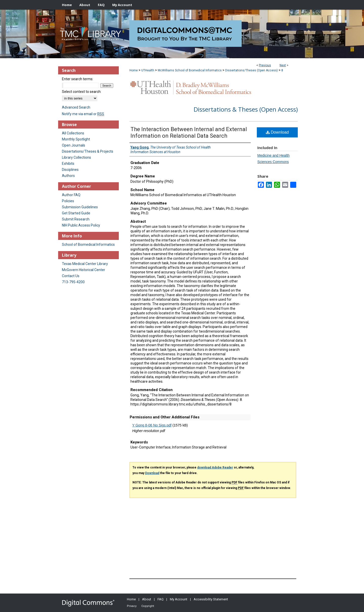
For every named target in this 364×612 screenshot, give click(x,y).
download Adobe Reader (215, 467)
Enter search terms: (78, 79)
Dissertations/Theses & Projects (88, 151)
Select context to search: (82, 92)
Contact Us (71, 276)
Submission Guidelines (80, 207)
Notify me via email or (83, 114)
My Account (179, 599)
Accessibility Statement (211, 599)
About (147, 599)
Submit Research (76, 219)
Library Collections (76, 157)
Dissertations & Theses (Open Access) (246, 109)
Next (283, 65)
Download (277, 132)
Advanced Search (76, 107)
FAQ (161, 599)
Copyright (148, 606)
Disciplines (70, 170)
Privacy (132, 606)
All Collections (73, 133)
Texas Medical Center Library (85, 264)
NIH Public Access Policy (81, 225)
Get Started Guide (76, 213)
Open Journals (74, 145)
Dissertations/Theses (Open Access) (252, 70)
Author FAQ (71, 195)
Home (134, 70)
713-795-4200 (73, 282)
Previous (265, 65)
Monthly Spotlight (76, 139)
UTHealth (148, 70)
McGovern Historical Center (84, 270)
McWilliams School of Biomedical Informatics (190, 70)
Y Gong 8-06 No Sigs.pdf (152, 425)
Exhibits (68, 164)
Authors (68, 176)
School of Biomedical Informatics (88, 244)
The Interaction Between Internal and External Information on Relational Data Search (189, 132)
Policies (68, 201)
